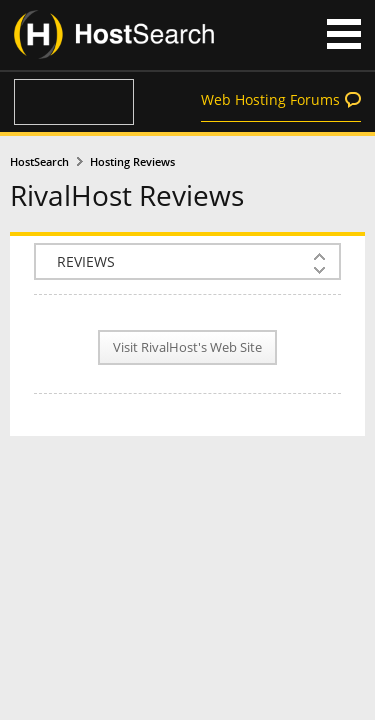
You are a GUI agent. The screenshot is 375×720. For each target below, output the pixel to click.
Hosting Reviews (132, 162)
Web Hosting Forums (270, 99)
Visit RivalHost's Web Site (187, 347)
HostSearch (39, 162)
